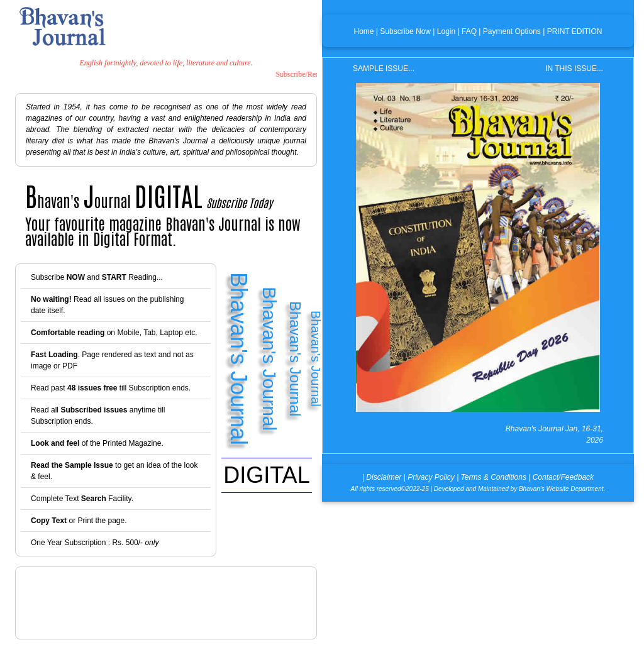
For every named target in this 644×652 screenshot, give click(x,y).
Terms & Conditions (494, 477)
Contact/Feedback (563, 477)
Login (446, 31)
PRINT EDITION (575, 31)
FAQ (469, 31)
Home (364, 31)
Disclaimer (384, 477)
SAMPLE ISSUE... (384, 69)
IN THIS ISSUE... (574, 69)
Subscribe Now (405, 31)
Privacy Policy (431, 477)
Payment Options (512, 31)
